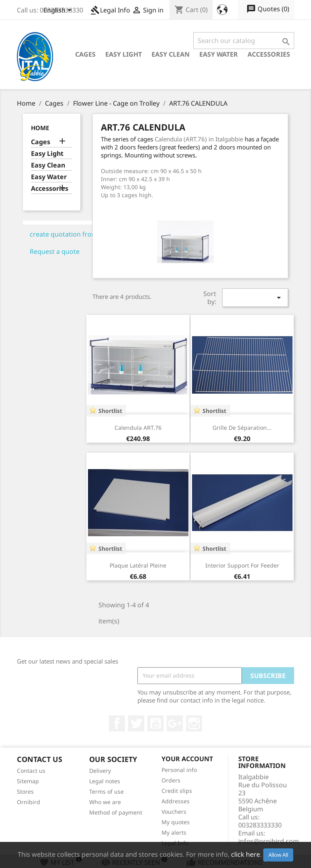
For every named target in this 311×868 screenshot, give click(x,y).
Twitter (136, 723)
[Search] (244, 41)
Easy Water (219, 54)
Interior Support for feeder (242, 565)
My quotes (176, 822)
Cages (85, 54)
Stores (25, 791)
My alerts (174, 832)
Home (40, 128)
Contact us (31, 771)
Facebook (117, 723)
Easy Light (124, 54)
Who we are (105, 802)
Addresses (176, 801)
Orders (171, 780)
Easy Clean (171, 54)
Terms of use (106, 791)
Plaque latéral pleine (138, 565)
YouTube (155, 723)
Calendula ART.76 (138, 428)
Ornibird (29, 802)
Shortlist (110, 411)
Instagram (194, 723)
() (268, 9)
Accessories (269, 54)
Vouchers (174, 812)
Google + (175, 723)
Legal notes (105, 781)
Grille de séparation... (242, 428)
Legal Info (110, 10)
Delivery (100, 771)
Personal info (179, 770)
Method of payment (116, 812)
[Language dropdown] (59, 11)
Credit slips (177, 791)
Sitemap (28, 781)
